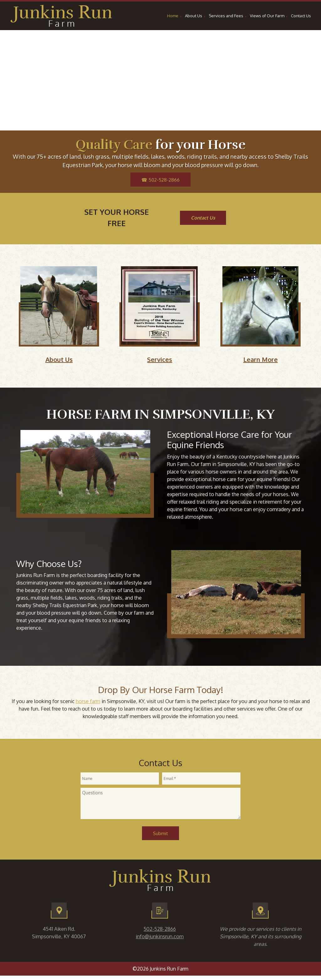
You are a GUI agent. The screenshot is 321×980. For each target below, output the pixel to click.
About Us (59, 359)
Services (160, 359)
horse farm (88, 701)
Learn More (260, 359)
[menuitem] (173, 17)
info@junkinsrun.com (160, 936)
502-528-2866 (160, 929)
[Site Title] (62, 16)
